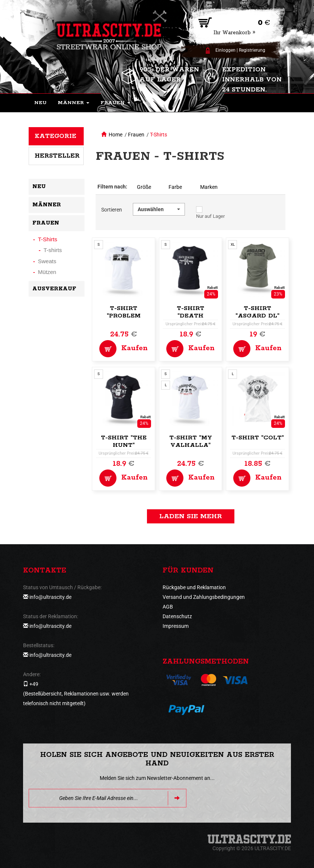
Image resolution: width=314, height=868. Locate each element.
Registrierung (252, 50)
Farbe (175, 187)
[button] (73, 103)
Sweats (47, 261)
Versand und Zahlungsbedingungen (204, 597)
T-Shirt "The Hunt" (124, 441)
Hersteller (57, 156)
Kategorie (55, 136)
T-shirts (53, 250)
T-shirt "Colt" (258, 438)
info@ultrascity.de (50, 597)
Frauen (136, 135)
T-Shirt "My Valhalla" (191, 441)
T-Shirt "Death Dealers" (190, 316)
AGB (168, 607)
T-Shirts (158, 135)
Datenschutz (177, 616)
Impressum (176, 626)
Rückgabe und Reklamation (194, 587)
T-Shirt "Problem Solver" (124, 316)
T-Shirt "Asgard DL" (257, 312)
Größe (144, 187)
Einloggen (225, 50)
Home (116, 135)
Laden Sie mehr (191, 516)
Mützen (47, 272)
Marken (209, 187)
